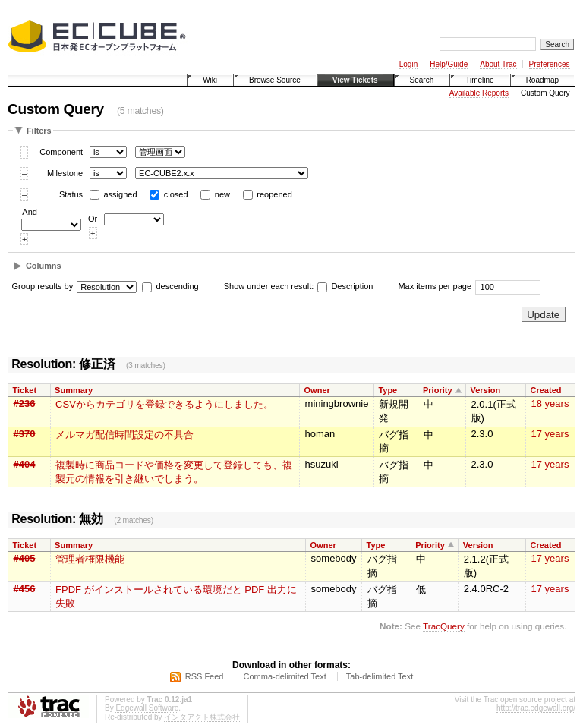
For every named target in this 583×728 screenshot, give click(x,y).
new (222, 194)
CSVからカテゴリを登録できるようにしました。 (164, 404)
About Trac (498, 64)
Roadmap (542, 80)
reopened (274, 194)
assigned (121, 194)
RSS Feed (205, 676)
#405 (25, 558)
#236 (25, 403)
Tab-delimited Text (380, 676)
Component (61, 152)
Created (546, 390)
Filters (39, 131)
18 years (550, 403)
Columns (44, 266)
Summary (74, 390)
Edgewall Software (147, 708)
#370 (25, 434)
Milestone (65, 173)
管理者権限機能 (90, 559)
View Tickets (355, 80)
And (30, 212)
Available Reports (479, 93)
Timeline (479, 80)
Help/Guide (449, 64)
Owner (317, 390)
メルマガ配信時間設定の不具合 (124, 435)
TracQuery (444, 626)
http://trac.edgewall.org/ (536, 708)
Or (93, 219)
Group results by (43, 286)
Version (486, 390)
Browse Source (275, 80)
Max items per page (435, 286)
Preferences (550, 64)
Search (422, 80)
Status (71, 194)
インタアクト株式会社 (202, 717)
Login (408, 64)
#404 (25, 464)
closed (176, 194)
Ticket (25, 390)
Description (345, 286)
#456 (25, 589)
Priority (438, 390)
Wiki (210, 80)
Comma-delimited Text (285, 676)
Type (388, 390)
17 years (550, 434)
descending (177, 286)
